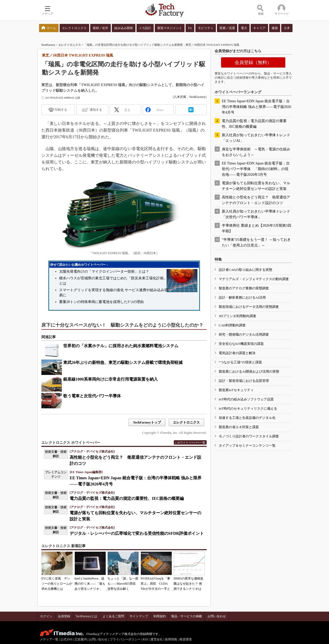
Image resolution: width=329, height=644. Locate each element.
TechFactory (48, 45)
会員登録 (64, 616)
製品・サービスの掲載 (187, 616)
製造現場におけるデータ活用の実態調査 (249, 307)
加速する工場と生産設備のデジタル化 (247, 418)
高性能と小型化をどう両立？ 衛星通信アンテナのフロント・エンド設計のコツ (256, 200)
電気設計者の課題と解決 (237, 353)
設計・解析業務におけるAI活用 (242, 297)
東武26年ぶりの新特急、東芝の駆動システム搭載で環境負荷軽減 (123, 362)
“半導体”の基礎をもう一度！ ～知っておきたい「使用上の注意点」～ (256, 242)
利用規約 (160, 616)
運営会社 (157, 639)
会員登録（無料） (253, 62)
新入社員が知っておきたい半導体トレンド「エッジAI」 (256, 138)
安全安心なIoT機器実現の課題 (241, 344)
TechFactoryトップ (147, 422)
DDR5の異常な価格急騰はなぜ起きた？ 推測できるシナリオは (188, 584)
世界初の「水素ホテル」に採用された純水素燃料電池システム (121, 346)
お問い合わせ (217, 616)
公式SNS (66, 639)
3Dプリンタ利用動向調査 (237, 316)
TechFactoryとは (86, 616)
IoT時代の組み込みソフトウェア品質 (246, 399)
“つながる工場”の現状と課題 (240, 362)
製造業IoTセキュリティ (236, 390)
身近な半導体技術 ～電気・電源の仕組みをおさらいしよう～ (256, 152)
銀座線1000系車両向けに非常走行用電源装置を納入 (111, 379)
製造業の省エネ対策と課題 (239, 427)
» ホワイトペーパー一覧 (190, 443)
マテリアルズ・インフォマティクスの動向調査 (254, 279)
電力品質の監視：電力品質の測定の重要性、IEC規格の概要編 (127, 498)
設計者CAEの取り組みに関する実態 (245, 270)
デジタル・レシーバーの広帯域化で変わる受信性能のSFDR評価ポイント (137, 533)
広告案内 (81, 639)
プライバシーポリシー (125, 639)
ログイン (46, 616)
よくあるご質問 (113, 616)
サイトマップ (139, 616)
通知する (96, 110)
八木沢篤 (180, 97)
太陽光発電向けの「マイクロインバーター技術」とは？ (104, 272)
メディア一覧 (49, 639)
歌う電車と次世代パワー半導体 (92, 396)
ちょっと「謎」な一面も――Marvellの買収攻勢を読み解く (123, 584)
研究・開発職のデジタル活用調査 (244, 334)
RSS (145, 639)
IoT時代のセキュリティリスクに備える (248, 408)
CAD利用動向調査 (232, 325)
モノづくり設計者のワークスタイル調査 (249, 436)
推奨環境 (186, 639)
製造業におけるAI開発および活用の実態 (249, 371)
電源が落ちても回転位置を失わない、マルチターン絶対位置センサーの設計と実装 (256, 186)
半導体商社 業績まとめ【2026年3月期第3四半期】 (257, 228)
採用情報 (171, 639)
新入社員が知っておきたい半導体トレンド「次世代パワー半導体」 (256, 214)
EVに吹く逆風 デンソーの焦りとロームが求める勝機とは (57, 584)
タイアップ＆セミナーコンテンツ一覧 (247, 445)
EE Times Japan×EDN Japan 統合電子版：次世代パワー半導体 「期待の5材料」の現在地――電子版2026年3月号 (256, 169)
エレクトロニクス (70, 45)
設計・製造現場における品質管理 (244, 381)
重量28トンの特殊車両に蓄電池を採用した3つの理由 (101, 302)
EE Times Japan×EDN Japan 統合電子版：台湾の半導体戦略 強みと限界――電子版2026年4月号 (257, 107)
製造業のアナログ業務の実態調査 (244, 288)
